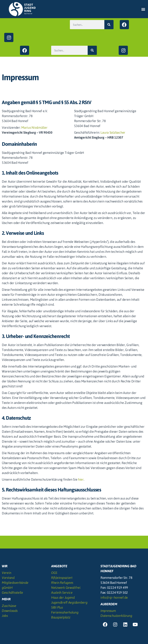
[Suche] (109, 25)
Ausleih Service (62, 593)
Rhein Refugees (62, 583)
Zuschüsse (9, 606)
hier (81, 479)
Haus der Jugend (63, 597)
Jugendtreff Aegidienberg (69, 602)
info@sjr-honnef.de (114, 597)
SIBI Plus (57, 607)
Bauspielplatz (61, 617)
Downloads (10, 611)
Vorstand (8, 578)
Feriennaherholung (65, 612)
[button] (143, 9)
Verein (7, 573)
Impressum (108, 611)
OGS (54, 573)
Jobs (5, 616)
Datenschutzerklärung (116, 616)
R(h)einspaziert (62, 578)
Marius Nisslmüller (34, 127)
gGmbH (7, 588)
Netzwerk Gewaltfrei (66, 588)
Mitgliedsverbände (15, 583)
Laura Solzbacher (113, 132)
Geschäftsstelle (12, 593)
